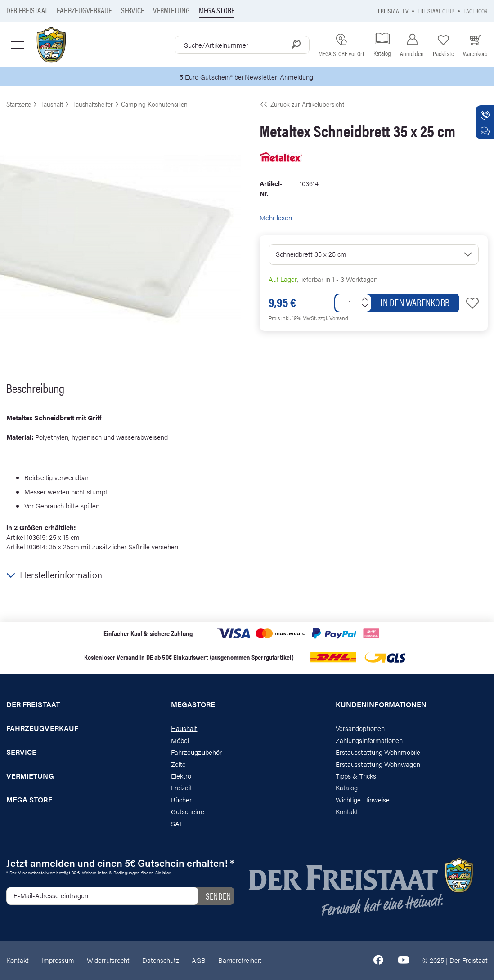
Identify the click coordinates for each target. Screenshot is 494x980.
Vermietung (171, 10)
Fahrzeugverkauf (84, 10)
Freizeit (182, 787)
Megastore (193, 704)
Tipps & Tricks (356, 776)
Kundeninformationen (381, 704)
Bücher (181, 800)
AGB (199, 960)
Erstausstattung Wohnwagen (378, 764)
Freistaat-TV (393, 11)
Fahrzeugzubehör (196, 752)
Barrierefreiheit (240, 960)
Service (133, 10)
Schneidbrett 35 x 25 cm (311, 254)
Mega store (217, 10)
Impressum (58, 960)
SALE (179, 823)
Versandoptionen (360, 728)
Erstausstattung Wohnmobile (378, 752)
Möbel (180, 740)
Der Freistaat (27, 10)
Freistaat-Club (436, 11)
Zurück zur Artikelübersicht (302, 104)
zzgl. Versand (333, 318)
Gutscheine (188, 811)
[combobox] (242, 45)
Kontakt (347, 811)
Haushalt (184, 728)
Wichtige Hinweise (363, 800)
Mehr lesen (276, 217)
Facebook (476, 11)
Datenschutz (161, 960)
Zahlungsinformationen (369, 740)
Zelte (178, 764)
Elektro (181, 776)
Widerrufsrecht (108, 960)
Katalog (347, 787)
